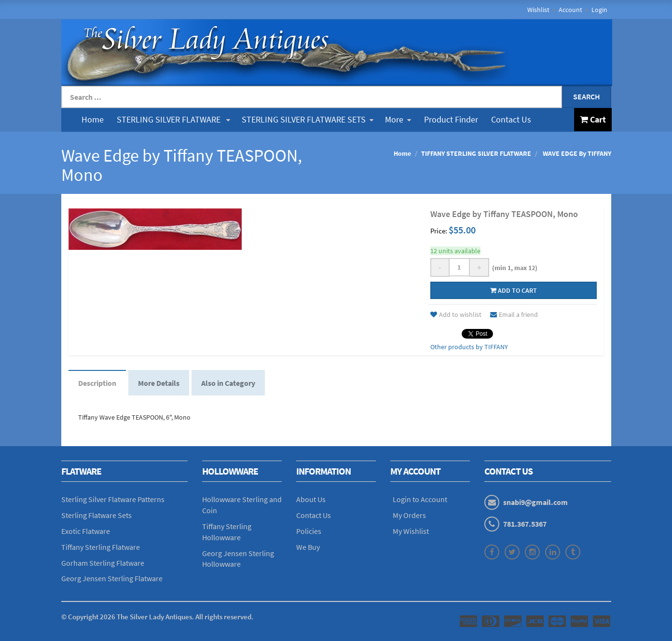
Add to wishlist (456, 314)
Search (587, 96)
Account (570, 10)
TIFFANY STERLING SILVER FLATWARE (476, 153)
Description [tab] (97, 383)
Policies (309, 531)
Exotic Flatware (86, 531)
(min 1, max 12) (513, 268)
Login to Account (420, 499)
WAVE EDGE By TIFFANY (576, 153)
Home (93, 119)
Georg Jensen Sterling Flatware (112, 578)
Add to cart (514, 290)
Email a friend (514, 314)
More (398, 119)
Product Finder (451, 119)
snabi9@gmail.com (535, 502)
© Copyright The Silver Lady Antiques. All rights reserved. (157, 617)
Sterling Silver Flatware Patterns (113, 499)
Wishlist (538, 10)
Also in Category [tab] (228, 383)
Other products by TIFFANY (469, 347)
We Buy (308, 547)
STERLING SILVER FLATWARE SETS (308, 119)
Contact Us (511, 119)
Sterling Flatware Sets (96, 515)
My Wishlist (411, 531)
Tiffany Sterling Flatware (101, 547)
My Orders (409, 515)
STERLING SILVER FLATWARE (173, 119)
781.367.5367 (525, 524)
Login (599, 10)
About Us (311, 499)
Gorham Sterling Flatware (103, 563)
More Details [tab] (159, 383)
